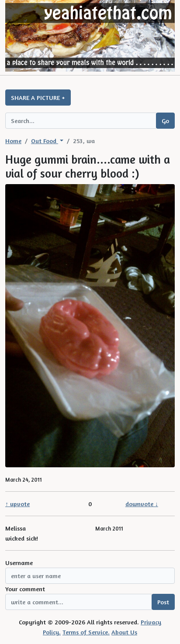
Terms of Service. (86, 632)
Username (19, 563)
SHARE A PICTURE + (38, 98)
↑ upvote (17, 504)
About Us (124, 632)
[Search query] (81, 121)
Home (13, 141)
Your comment (25, 589)
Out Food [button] (45, 141)
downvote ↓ (142, 504)
